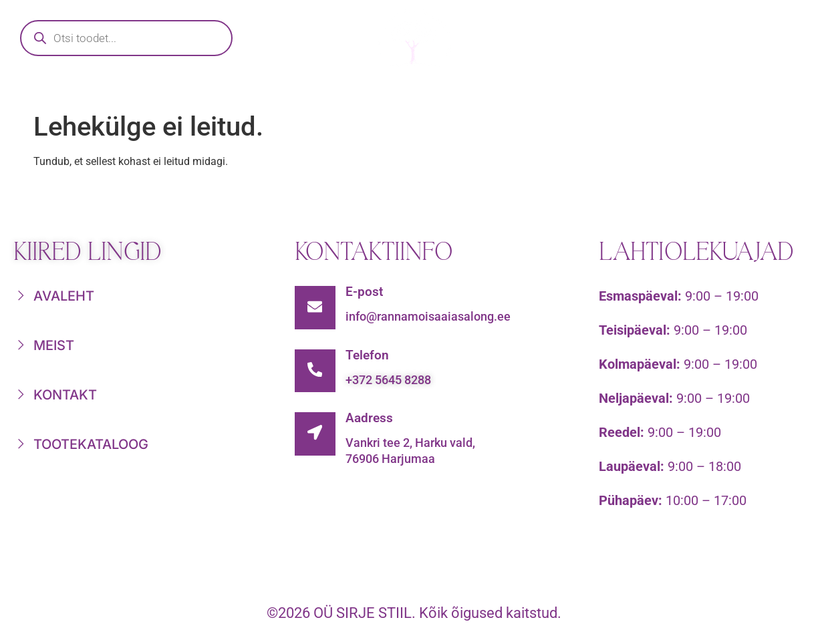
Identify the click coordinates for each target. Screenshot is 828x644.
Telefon (371, 358)
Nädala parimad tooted (454, 91)
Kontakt (736, 91)
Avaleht (102, 91)
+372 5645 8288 (392, 383)
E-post (368, 292)
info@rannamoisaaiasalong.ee (431, 316)
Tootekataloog (251, 91)
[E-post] (317, 309)
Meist (622, 91)
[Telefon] (317, 376)
